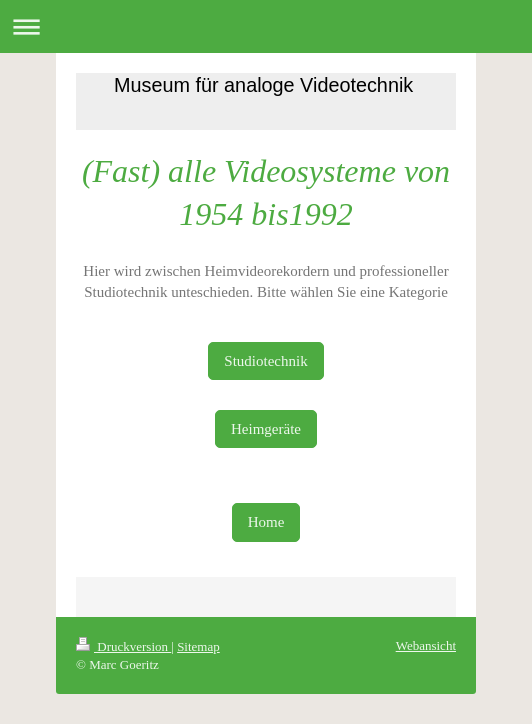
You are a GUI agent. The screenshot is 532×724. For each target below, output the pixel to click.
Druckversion (123, 646)
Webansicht (426, 645)
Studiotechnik (265, 361)
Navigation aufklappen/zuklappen (266, 26)
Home (266, 522)
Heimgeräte (266, 429)
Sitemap (198, 646)
